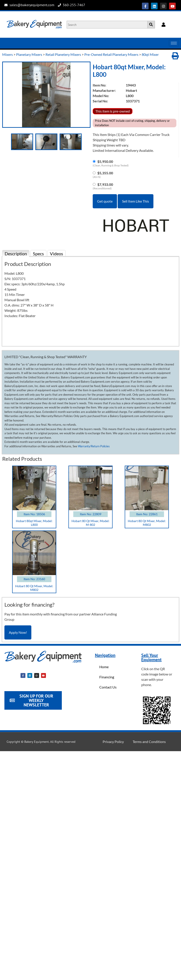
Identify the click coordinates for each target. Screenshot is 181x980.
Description (16, 254)
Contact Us (108, 687)
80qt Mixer (150, 54)
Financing (107, 677)
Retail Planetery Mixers (63, 54)
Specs (38, 254)
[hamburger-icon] (174, 43)
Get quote (105, 201)
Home (104, 667)
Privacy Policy (113, 742)
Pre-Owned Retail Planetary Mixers (111, 54)
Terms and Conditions (149, 742)
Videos (57, 254)
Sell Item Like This (136, 201)
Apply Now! (18, 632)
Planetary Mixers (29, 54)
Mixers (8, 54)
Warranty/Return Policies (94, 446)
